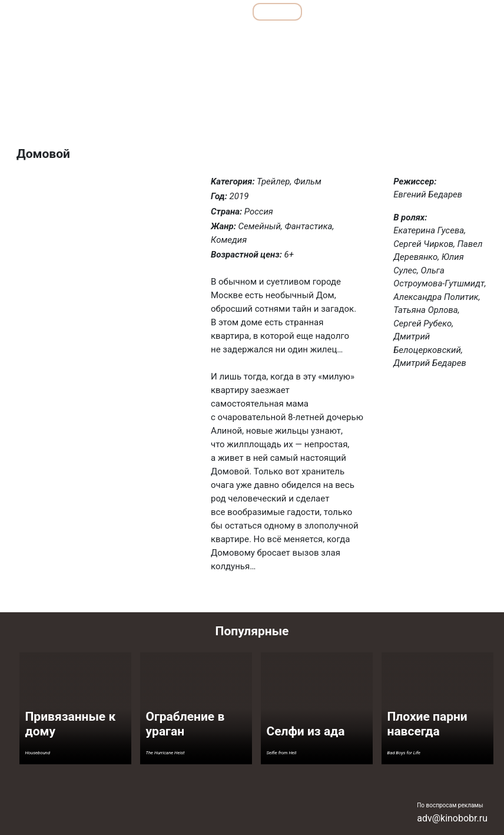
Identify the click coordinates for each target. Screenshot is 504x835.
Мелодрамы (310, 37)
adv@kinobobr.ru (452, 818)
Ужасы (411, 37)
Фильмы (278, 11)
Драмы (213, 37)
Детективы (165, 37)
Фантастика (460, 37)
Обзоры (107, 11)
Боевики (115, 37)
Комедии (258, 37)
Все (224, 11)
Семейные (364, 37)
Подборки (170, 11)
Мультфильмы (350, 11)
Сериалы (423, 11)
